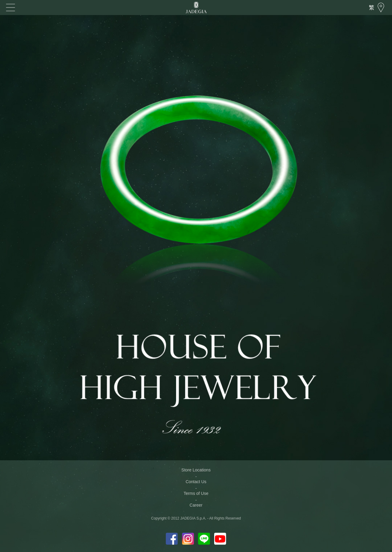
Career (196, 505)
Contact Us (196, 482)
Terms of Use (196, 493)
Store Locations (196, 470)
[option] (196, 180)
